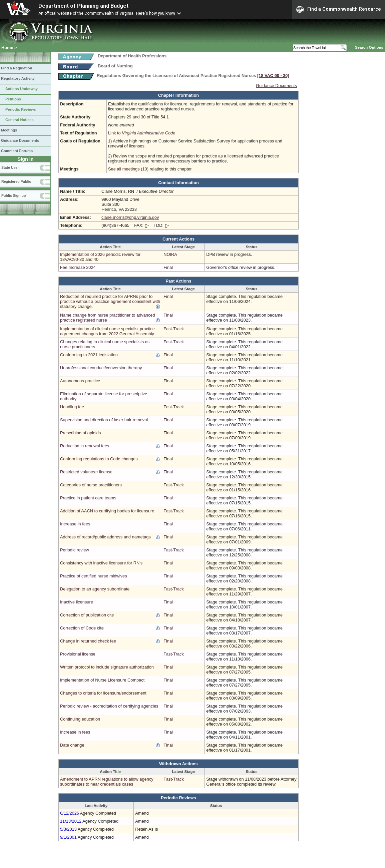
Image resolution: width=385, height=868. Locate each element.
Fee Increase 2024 (78, 267)
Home (7, 48)
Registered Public (16, 181)
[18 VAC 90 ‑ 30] (273, 76)
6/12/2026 (70, 813)
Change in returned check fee (88, 641)
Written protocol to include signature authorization (107, 667)
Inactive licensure (77, 602)
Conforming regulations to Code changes (99, 459)
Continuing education (80, 719)
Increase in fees (75, 524)
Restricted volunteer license (86, 472)
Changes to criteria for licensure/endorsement (103, 693)
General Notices (20, 120)
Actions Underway (22, 89)
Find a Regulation (17, 68)
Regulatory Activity (18, 78)
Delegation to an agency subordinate (95, 589)
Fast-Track (174, 329)
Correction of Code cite (82, 628)
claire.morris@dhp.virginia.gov (130, 217)
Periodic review (75, 550)
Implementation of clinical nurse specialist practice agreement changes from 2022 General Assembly (107, 331)
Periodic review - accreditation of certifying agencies (109, 706)
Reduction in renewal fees (85, 446)
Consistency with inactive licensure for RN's (101, 563)
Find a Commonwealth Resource (339, 9)
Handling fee (72, 407)
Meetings (9, 130)
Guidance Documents (20, 140)
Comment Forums (17, 151)
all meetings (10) (133, 169)
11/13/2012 (71, 821)
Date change (72, 745)
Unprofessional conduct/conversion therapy (101, 368)
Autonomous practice (80, 381)
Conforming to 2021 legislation (89, 355)
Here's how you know (156, 13)
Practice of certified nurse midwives (94, 576)
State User (10, 167)
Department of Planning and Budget (83, 6)
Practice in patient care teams (88, 498)
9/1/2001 (68, 837)
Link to (142, 133)
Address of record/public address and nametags (105, 537)
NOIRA (170, 254)
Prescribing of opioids (80, 433)
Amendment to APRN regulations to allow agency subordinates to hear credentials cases (107, 782)
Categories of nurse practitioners (91, 485)
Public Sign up (14, 195)
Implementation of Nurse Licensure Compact (102, 680)
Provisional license (78, 654)
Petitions (13, 99)
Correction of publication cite (87, 615)
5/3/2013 (68, 829)
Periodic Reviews (21, 109)
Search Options (369, 47)
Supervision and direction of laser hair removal (104, 420)
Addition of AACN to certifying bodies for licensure (107, 511)
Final (168, 267)
